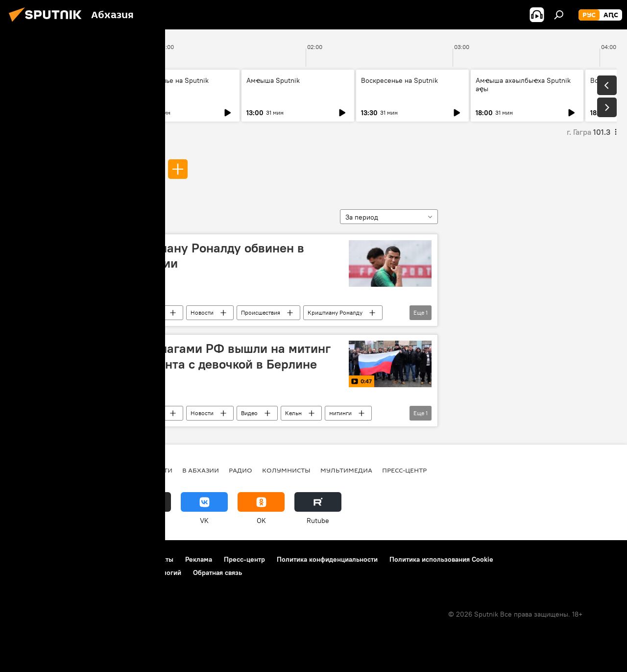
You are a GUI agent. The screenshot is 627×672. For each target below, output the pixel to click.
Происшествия (261, 312)
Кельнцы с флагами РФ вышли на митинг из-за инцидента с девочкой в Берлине (209, 356)
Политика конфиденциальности (327, 559)
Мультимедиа (346, 470)
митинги (340, 413)
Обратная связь (217, 572)
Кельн (293, 413)
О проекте (27, 559)
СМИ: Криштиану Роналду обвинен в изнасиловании (195, 256)
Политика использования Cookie (441, 559)
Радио (241, 470)
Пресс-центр (404, 470)
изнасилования (121, 169)
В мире (154, 312)
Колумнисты (286, 470)
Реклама (199, 559)
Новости (202, 312)
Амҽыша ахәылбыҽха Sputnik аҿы (523, 85)
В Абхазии (201, 470)
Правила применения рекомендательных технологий (96, 572)
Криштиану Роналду (335, 312)
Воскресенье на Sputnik (170, 80)
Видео (249, 413)
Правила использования (93, 559)
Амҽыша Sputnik (44, 80)
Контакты (158, 559)
